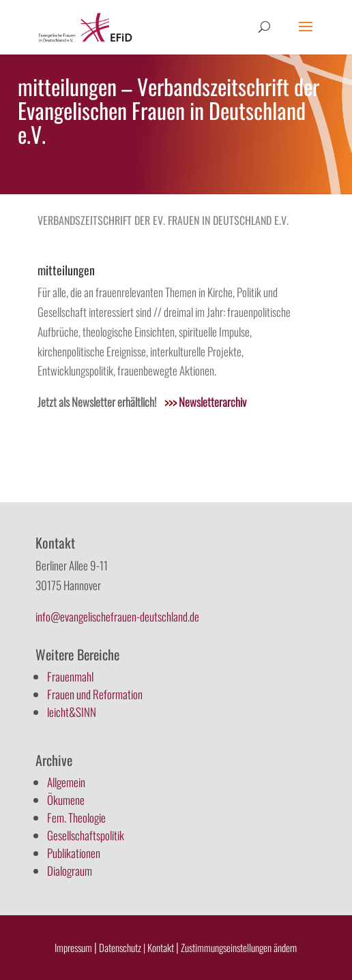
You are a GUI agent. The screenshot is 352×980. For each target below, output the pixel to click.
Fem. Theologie (76, 817)
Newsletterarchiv (205, 402)
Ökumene (66, 800)
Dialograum (70, 871)
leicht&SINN (72, 712)
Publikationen (74, 853)
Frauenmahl (70, 676)
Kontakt (162, 947)
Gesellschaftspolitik (86, 835)
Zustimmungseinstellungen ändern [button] (239, 947)
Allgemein (66, 782)
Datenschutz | (122, 947)
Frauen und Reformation (95, 694)
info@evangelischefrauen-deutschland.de (117, 616)
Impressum (73, 947)
